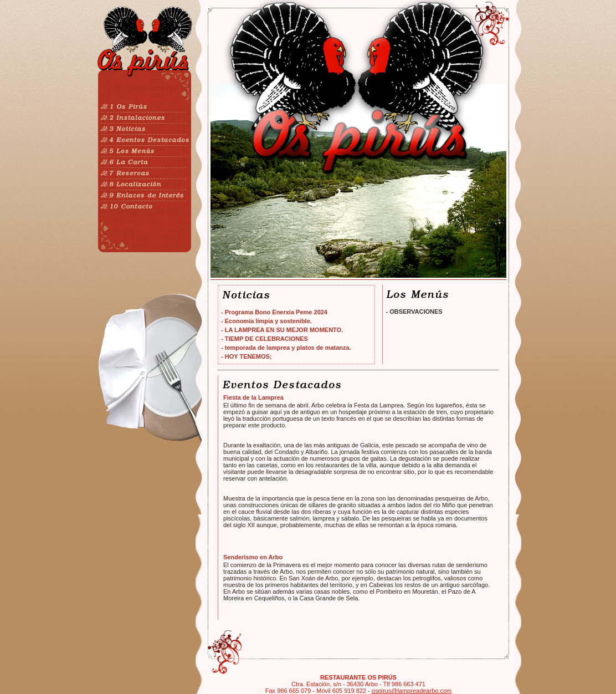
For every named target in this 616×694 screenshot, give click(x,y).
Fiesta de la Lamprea (253, 397)
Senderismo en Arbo (253, 557)
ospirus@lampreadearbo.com (412, 691)
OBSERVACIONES (416, 312)
